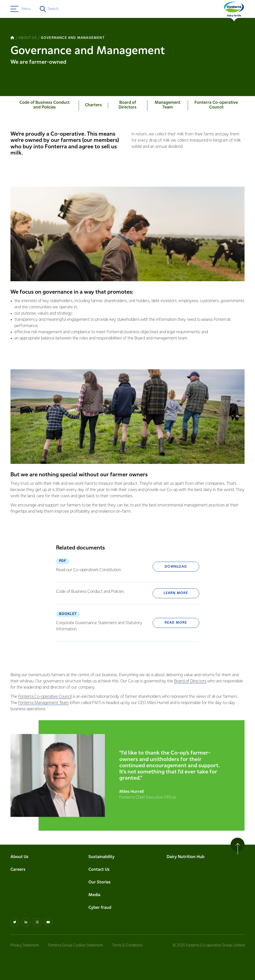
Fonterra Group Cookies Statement (76, 945)
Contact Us (99, 870)
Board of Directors (190, 681)
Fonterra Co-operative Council (45, 697)
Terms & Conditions (127, 945)
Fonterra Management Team (43, 703)
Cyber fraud (100, 908)
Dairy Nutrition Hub (186, 857)
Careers (18, 870)
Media (94, 895)
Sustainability (101, 857)
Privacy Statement (25, 945)
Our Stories (99, 882)
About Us (19, 857)
